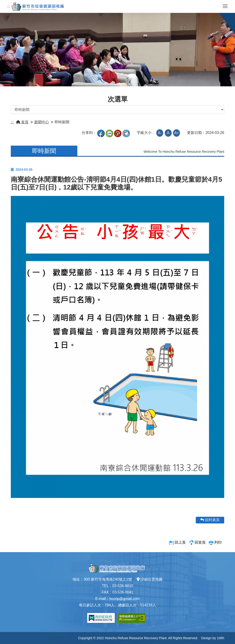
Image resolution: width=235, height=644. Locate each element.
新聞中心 (42, 122)
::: (9, 6)
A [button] (168, 133)
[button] (225, 6)
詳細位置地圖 (150, 579)
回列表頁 (210, 520)
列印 (218, 542)
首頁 (22, 122)
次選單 (118, 99)
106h (221, 638)
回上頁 (180, 542)
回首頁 (200, 542)
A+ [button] (176, 133)
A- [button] (160, 133)
